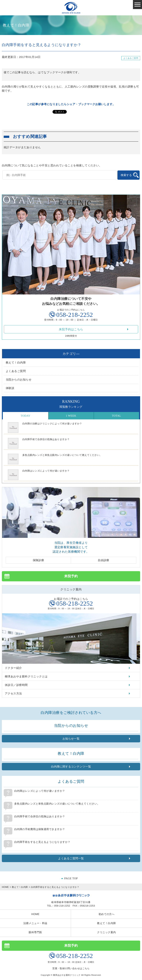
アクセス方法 (13, 693)
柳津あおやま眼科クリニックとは (26, 676)
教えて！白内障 (16, 362)
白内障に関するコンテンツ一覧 (71, 767)
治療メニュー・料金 (35, 923)
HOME (5, 887)
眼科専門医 (35, 932)
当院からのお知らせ (19, 380)
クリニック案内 (106, 932)
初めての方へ (107, 914)
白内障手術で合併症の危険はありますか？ (46, 439)
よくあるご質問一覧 (71, 858)
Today (25, 416)
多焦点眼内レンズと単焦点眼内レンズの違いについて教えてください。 (62, 455)
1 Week (71, 416)
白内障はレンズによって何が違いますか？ (46, 471)
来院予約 (71, 576)
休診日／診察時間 (16, 685)
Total (116, 416)
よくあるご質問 (131, 58)
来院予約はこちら (71, 329)
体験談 (10, 388)
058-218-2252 (75, 315)
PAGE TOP (71, 878)
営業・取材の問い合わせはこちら (71, 968)
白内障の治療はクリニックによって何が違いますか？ (52, 424)
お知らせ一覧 (71, 739)
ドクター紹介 (13, 668)
